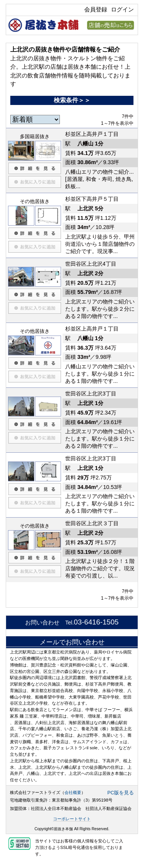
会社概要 (73, 792)
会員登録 (96, 10)
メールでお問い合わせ (72, 642)
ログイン (122, 10)
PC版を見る (121, 793)
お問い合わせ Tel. (72, 623)
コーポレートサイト (72, 819)
